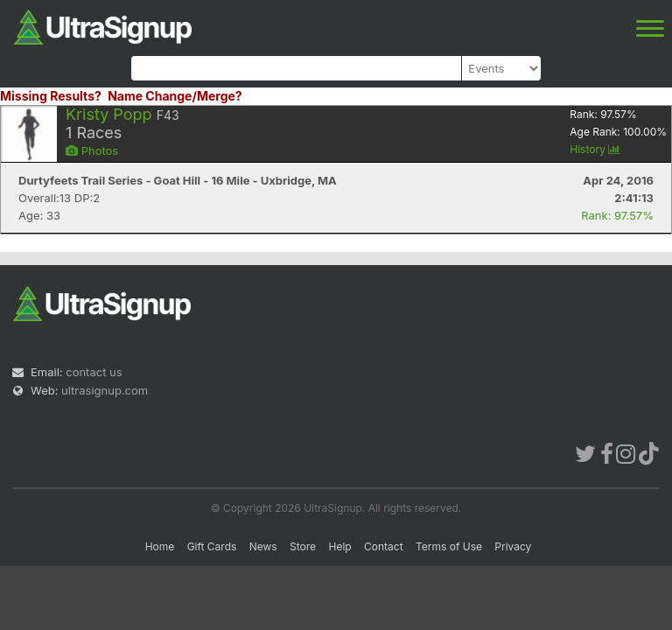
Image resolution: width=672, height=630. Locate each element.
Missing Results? (51, 96)
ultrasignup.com (105, 390)
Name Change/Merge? (175, 96)
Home (160, 546)
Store (303, 546)
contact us (94, 372)
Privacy (513, 546)
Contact (384, 546)
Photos (92, 150)
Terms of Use (449, 546)
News (263, 546)
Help (339, 546)
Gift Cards (212, 546)
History (595, 149)
